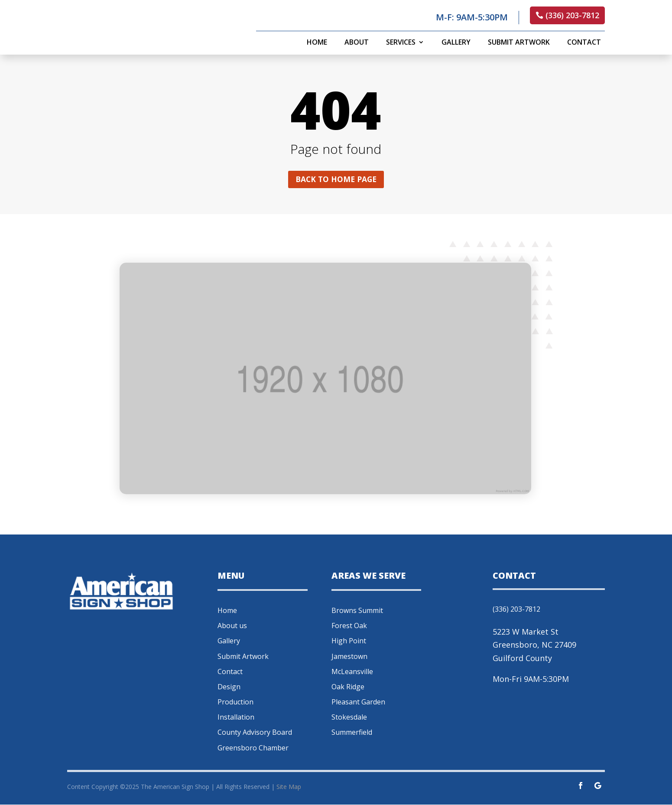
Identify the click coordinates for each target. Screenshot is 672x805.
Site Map (289, 787)
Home (317, 43)
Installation (236, 718)
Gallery (456, 43)
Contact (584, 43)
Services (401, 43)
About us (232, 626)
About (357, 43)
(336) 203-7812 (572, 15)
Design (229, 687)
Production (235, 703)
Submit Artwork (519, 43)
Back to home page (336, 179)
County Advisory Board (255, 733)
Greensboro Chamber (253, 748)
